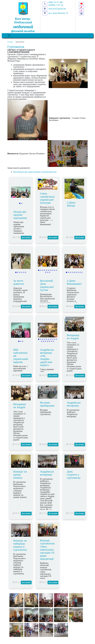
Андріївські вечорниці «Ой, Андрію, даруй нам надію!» (47, 357)
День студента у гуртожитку (74, 475)
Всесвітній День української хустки (47, 285)
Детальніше (26, 238)
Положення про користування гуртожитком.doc (35, 172)
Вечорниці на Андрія (73, 337)
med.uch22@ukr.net (57, 9)
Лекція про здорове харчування (20, 215)
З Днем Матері (71, 204)
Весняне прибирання (47, 404)
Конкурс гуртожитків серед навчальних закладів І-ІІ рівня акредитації (47, 550)
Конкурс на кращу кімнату (20, 475)
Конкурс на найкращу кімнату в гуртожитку (20, 545)
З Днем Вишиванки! (74, 282)
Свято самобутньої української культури (47, 198)
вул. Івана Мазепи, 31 (58, 13)
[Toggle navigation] (9, 36)
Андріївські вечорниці (74, 404)
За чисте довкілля (19, 282)
